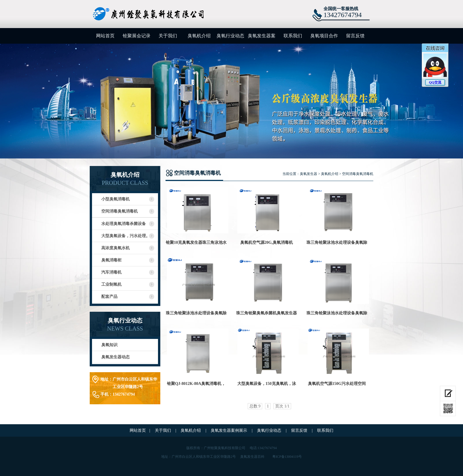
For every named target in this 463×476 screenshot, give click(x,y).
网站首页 (105, 36)
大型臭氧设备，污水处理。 (126, 236)
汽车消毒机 (111, 272)
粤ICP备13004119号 (287, 457)
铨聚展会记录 (137, 36)
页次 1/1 (282, 406)
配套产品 (109, 297)
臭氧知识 (109, 345)
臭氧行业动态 (230, 36)
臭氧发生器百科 (252, 457)
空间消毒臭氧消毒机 (120, 211)
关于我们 (168, 36)
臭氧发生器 (308, 174)
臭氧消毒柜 (111, 260)
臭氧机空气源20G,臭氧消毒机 (267, 242)
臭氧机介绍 (199, 36)
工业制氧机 (111, 284)
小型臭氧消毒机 (115, 199)
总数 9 (255, 406)
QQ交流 (435, 82)
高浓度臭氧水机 (115, 248)
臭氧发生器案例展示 (262, 38)
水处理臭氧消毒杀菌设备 (124, 224)
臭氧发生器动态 (115, 357)
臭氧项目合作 (324, 36)
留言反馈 (355, 36)
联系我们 (293, 36)
